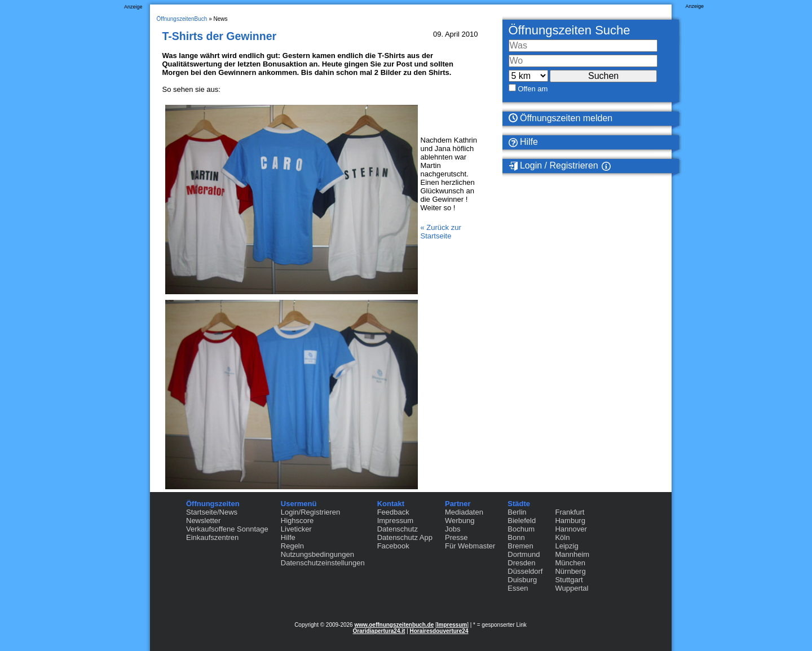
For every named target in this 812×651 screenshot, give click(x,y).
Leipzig (566, 546)
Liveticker (296, 529)
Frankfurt (570, 512)
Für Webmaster (470, 546)
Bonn (516, 537)
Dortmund (524, 554)
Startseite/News (212, 512)
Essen (518, 588)
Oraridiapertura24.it (379, 631)
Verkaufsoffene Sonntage (227, 529)
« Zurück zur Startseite (441, 232)
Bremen (520, 546)
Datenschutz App (405, 537)
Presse (456, 537)
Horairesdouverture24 (439, 631)
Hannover (571, 529)
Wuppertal (572, 588)
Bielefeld (522, 521)
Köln (562, 537)
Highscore (297, 521)
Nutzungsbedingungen (317, 554)
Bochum (521, 529)
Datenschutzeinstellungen (323, 563)
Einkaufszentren (212, 537)
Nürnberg (570, 571)
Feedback (393, 512)
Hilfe (523, 142)
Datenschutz (398, 529)
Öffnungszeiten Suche (570, 30)
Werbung (460, 521)
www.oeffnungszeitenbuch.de (394, 625)
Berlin (517, 512)
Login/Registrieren (311, 512)
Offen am (533, 89)
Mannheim (572, 554)
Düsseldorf (525, 571)
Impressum (395, 521)
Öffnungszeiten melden (561, 118)
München (570, 563)
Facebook (393, 546)
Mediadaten (464, 512)
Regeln (292, 546)
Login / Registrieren (553, 166)
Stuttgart (569, 580)
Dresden (521, 563)
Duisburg (522, 580)
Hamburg (570, 521)
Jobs (453, 529)
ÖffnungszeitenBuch (182, 19)
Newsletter (203, 521)
